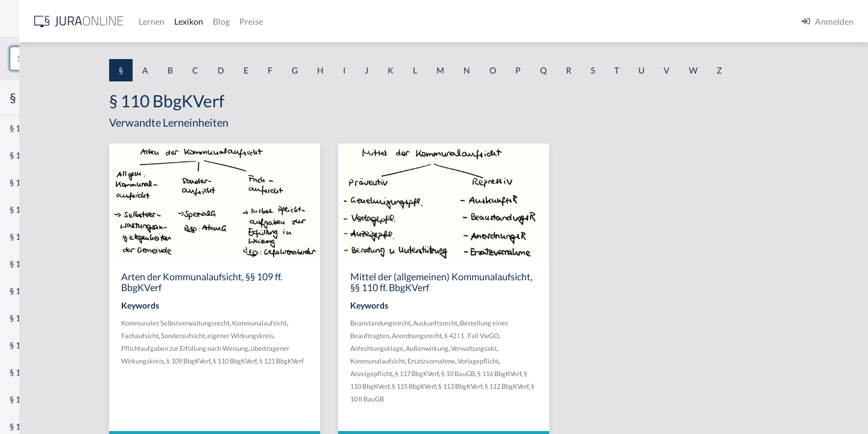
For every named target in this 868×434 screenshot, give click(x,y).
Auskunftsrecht (524, 323)
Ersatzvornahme (520, 361)
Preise (425, 21)
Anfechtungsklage (465, 348)
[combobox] (96, 58)
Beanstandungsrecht (469, 323)
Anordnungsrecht (505, 335)
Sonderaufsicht (276, 335)
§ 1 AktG (26, 128)
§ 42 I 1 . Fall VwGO (560, 335)
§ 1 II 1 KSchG (35, 399)
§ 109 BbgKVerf (281, 361)
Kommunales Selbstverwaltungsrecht (268, 323)
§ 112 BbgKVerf (595, 386)
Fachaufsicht (233, 335)
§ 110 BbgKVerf (328, 361)
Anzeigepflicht (460, 373)
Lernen (325, 21)
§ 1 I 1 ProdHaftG (42, 264)
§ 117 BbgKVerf (505, 373)
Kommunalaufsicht (352, 323)
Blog (395, 21)
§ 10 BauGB (547, 373)
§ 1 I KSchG (31, 372)
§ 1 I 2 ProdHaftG (42, 318)
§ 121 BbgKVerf (374, 361)
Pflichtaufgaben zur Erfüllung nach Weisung (278, 348)
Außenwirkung (516, 348)
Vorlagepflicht (567, 361)
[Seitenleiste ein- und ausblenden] (174, 18)
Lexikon (362, 21)
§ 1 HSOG (28, 237)
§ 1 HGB (25, 209)
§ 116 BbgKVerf (588, 373)
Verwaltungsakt (562, 348)
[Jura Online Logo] (253, 21)
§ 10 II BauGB (458, 399)
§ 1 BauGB (29, 155)
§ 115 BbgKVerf (502, 386)
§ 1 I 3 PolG (31, 345)
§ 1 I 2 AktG (31, 291)
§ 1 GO (22, 182)
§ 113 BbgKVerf (549, 386)
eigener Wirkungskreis (333, 335)
